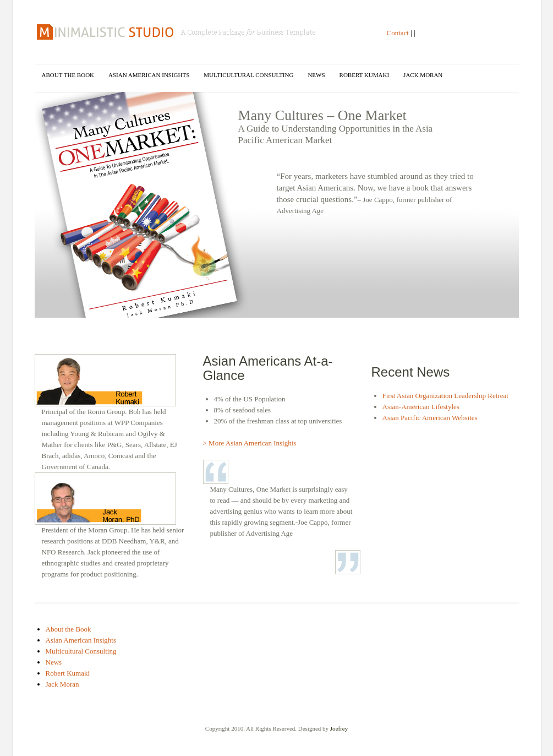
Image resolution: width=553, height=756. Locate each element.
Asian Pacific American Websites (430, 418)
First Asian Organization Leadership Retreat (445, 396)
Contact (398, 33)
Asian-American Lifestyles (421, 407)
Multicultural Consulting (248, 75)
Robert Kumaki (365, 75)
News (316, 75)
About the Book (68, 75)
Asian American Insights (149, 75)
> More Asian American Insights (250, 443)
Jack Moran (423, 75)
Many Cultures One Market (177, 32)
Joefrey (339, 728)
